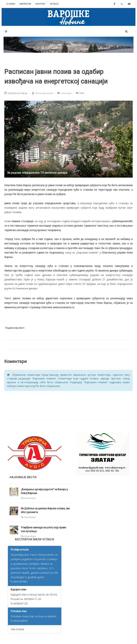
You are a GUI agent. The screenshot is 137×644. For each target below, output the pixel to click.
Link (80, 93)
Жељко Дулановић (42, 93)
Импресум (25, 4)
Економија (66, 93)
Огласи (54, 4)
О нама (11, 4)
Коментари (30, 498)
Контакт (40, 4)
